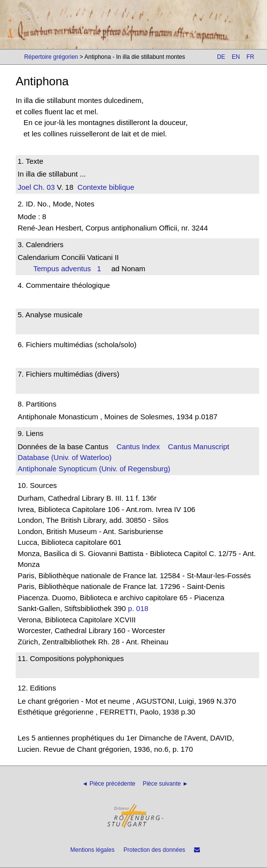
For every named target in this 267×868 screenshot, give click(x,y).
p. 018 (138, 608)
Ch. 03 (43, 187)
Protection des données (154, 850)
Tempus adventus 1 (67, 268)
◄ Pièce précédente (109, 784)
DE (221, 57)
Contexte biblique (106, 187)
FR (250, 57)
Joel (24, 187)
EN (236, 57)
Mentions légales (93, 850)
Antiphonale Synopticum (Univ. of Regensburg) (94, 469)
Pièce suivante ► (165, 784)
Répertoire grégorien (51, 57)
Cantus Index (138, 447)
